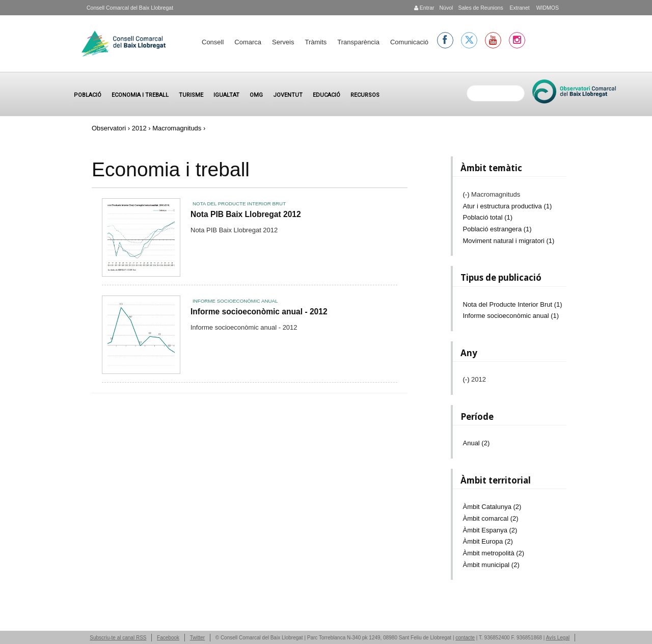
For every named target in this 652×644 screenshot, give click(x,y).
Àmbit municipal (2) (491, 565)
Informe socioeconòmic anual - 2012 (259, 312)
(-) (467, 194)
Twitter (197, 638)
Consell (213, 42)
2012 (139, 128)
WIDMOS (547, 8)
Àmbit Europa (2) (488, 541)
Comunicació (409, 42)
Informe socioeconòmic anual (235, 301)
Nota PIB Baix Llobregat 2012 (246, 214)
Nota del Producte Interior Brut (239, 204)
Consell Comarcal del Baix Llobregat (130, 8)
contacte (465, 638)
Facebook (168, 638)
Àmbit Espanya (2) (490, 530)
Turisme (191, 95)
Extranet (519, 8)
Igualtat (226, 95)
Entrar (424, 8)
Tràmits (316, 42)
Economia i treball (140, 95)
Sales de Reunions (480, 8)
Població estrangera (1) (497, 229)
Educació (327, 95)
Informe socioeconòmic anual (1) (511, 316)
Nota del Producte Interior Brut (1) (513, 304)
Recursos (365, 95)
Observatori (109, 128)
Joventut (288, 95)
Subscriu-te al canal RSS (118, 638)
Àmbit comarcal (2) (491, 518)
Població (88, 95)
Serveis (283, 42)
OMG (256, 95)
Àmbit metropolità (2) (494, 553)
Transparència (358, 42)
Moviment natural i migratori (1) (509, 241)
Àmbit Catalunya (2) (492, 507)
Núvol (446, 8)
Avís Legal (558, 638)
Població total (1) (488, 217)
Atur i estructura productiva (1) (508, 206)
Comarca (248, 42)
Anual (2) (477, 443)
